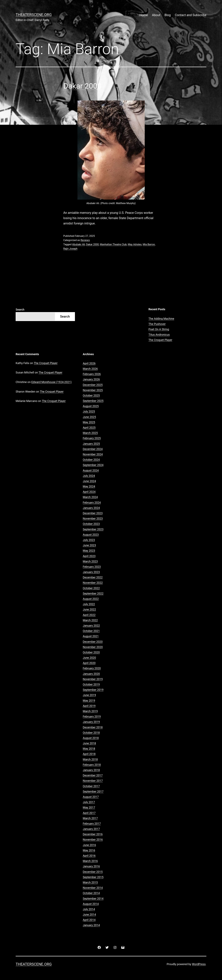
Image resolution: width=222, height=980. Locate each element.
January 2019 (91, 722)
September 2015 (93, 877)
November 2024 (93, 454)
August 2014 (91, 904)
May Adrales (135, 244)
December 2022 (93, 577)
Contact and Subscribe (191, 15)
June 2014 (89, 914)
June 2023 (89, 545)
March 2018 (90, 759)
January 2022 (91, 626)
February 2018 (92, 765)
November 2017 (93, 781)
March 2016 (90, 861)
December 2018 (93, 727)
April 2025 (89, 428)
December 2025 (93, 385)
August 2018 (91, 738)
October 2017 (91, 786)
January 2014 (91, 925)
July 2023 (89, 540)
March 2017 (90, 818)
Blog (168, 15)
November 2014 (93, 888)
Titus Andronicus (159, 335)
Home (144, 15)
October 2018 (91, 733)
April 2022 (89, 615)
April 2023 (89, 556)
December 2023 (93, 513)
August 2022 (91, 599)
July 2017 (89, 802)
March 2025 (90, 433)
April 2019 (89, 706)
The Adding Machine (161, 319)
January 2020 (91, 674)
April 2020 (89, 663)
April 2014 (89, 920)
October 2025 (91, 395)
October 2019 (91, 684)
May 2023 (89, 551)
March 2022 (90, 620)
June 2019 (89, 695)
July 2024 (89, 476)
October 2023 (91, 524)
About (156, 15)
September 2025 (93, 401)
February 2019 (92, 716)
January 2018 (91, 770)
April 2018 (89, 754)
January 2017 (91, 829)
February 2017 (92, 824)
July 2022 (89, 604)
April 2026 (89, 363)
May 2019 (89, 701)
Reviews (85, 240)
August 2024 (91, 470)
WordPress (199, 964)
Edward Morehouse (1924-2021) (51, 382)
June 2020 (89, 658)
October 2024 (91, 460)
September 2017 (93, 791)
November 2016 (93, 840)
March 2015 (90, 882)
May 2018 (89, 749)
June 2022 (89, 609)
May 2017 (89, 807)
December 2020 (93, 642)
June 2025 (89, 417)
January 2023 (91, 572)
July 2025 (89, 411)
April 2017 (89, 813)
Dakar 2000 (82, 86)
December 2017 (93, 775)
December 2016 (93, 834)
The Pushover (157, 324)
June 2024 (89, 481)
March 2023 (90, 561)
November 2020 (93, 647)
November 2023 (93, 518)
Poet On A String (159, 329)
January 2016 (91, 866)
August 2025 (91, 406)
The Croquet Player (160, 340)
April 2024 (89, 492)
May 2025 (89, 422)
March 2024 (90, 497)
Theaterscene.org (34, 15)
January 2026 (91, 379)
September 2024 (93, 465)
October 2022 (91, 588)
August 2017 (91, 797)
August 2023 (91, 535)
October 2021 (91, 631)
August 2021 (91, 636)
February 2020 (92, 668)
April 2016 (89, 856)
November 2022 (93, 583)
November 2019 (93, 679)
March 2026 (90, 369)
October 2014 (91, 893)
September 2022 (93, 593)
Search (20, 310)
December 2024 (93, 449)
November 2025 (93, 390)
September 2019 (93, 690)
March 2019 (90, 711)
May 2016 (89, 850)
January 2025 (91, 444)
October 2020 (91, 652)
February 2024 (92, 503)
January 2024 (91, 508)
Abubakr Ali (79, 244)
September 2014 (93, 899)
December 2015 (93, 872)
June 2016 (89, 845)
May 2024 (89, 486)
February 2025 (92, 438)
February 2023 (92, 567)
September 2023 (93, 529)
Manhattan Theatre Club (113, 244)
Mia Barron (149, 244)
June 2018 (89, 743)
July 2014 (89, 909)
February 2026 (92, 374)
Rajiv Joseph (70, 249)
